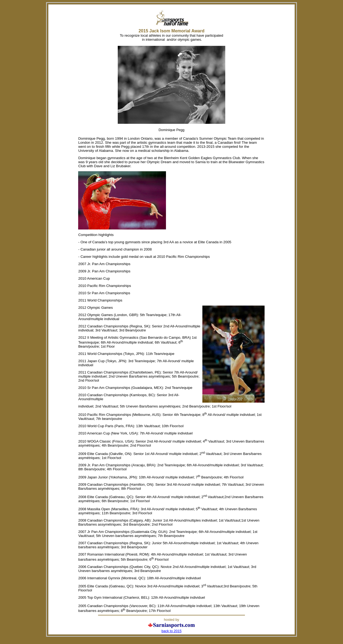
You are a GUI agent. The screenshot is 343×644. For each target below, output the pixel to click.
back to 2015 (171, 631)
